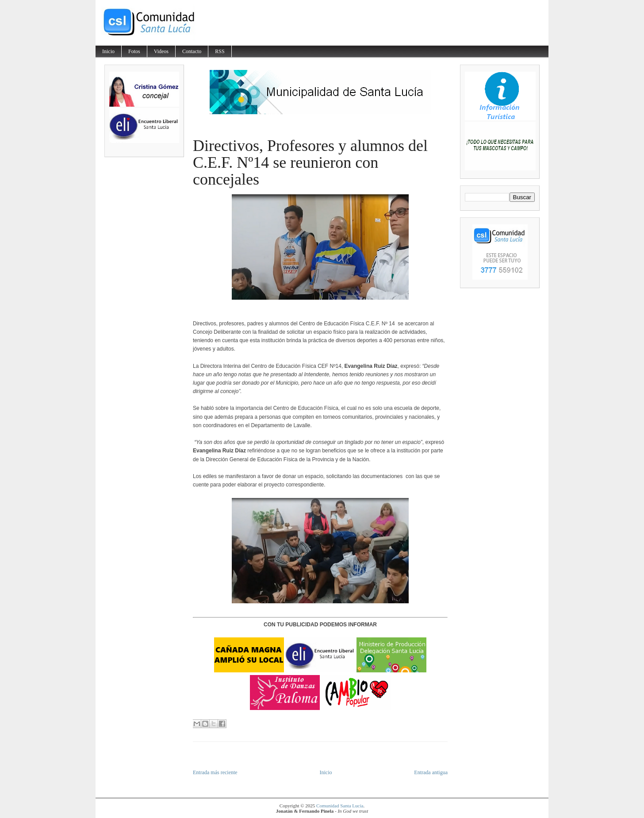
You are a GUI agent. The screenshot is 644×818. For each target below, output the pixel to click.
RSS (220, 51)
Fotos (134, 51)
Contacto (192, 51)
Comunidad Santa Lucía (340, 806)
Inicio (108, 51)
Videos (161, 51)
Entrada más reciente (215, 772)
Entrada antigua (431, 772)
